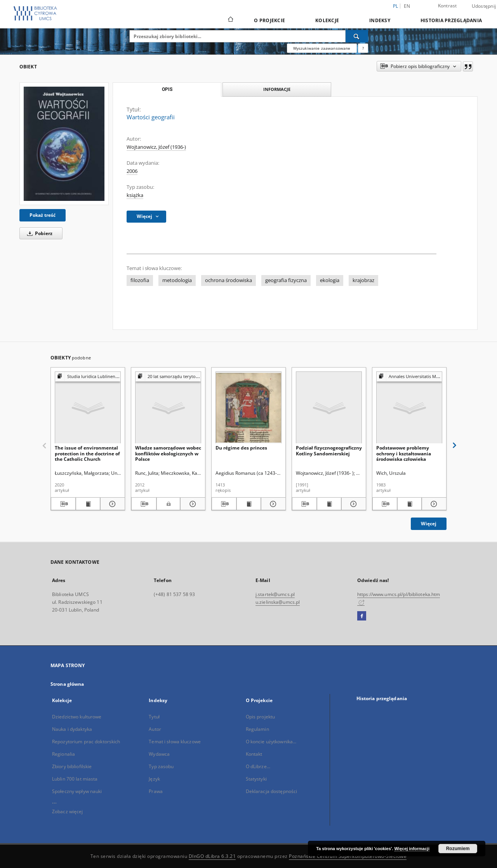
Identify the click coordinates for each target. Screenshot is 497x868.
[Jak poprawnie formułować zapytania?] (363, 48)
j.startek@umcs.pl (275, 594)
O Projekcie (269, 20)
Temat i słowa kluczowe (175, 742)
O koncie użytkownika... (271, 742)
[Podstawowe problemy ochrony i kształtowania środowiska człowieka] (409, 408)
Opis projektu (261, 717)
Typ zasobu (161, 766)
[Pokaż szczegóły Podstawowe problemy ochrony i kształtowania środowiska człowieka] (433, 504)
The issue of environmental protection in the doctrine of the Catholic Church (87, 453)
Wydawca (159, 754)
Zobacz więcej (68, 811)
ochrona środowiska (229, 280)
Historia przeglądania (451, 20)
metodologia (177, 280)
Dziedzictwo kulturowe (77, 717)
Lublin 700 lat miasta (75, 779)
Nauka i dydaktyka (72, 729)
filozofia (140, 280)
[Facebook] (362, 616)
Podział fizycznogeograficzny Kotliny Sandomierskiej (329, 451)
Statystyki (256, 779)
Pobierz (38, 233)
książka (135, 195)
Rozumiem (458, 849)
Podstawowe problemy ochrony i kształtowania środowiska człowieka (404, 453)
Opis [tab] (167, 89)
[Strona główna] (230, 20)
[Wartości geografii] (64, 144)
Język (154, 779)
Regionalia (63, 754)
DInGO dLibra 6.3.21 (212, 856)
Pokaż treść (43, 215)
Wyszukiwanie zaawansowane (322, 48)
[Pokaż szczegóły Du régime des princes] (272, 504)
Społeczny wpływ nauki (77, 791)
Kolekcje (327, 20)
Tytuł (154, 717)
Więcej (429, 524)
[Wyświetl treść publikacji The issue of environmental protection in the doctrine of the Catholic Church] (88, 504)
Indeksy (380, 20)
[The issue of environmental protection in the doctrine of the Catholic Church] (88, 408)
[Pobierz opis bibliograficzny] (63, 504)
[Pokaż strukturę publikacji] (88, 377)
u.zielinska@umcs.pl (278, 602)
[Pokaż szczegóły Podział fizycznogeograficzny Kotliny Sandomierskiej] (353, 504)
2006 (132, 171)
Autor (155, 729)
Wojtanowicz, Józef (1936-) (156, 147)
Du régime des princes (241, 448)
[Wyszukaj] (357, 36)
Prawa (156, 791)
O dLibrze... (258, 766)
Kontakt (254, 754)
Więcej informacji (412, 849)
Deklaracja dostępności (272, 791)
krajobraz (363, 280)
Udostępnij (484, 6)
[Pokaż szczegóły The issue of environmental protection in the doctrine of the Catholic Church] (111, 504)
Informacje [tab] (277, 89)
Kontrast (447, 6)
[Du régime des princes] (248, 408)
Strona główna (67, 684)
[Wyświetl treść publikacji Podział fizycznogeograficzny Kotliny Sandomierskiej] (329, 504)
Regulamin (257, 729)
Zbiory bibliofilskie (72, 766)
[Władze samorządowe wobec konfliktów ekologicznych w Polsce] (168, 408)
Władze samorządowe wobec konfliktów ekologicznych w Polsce (168, 453)
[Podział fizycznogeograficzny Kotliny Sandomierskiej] (329, 408)
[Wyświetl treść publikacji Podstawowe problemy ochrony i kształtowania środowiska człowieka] (410, 504)
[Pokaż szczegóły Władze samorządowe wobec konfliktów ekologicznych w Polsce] (192, 504)
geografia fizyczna (286, 280)
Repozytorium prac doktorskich (86, 742)
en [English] (407, 6)
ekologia (330, 280)
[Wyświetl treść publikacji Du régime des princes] (249, 504)
